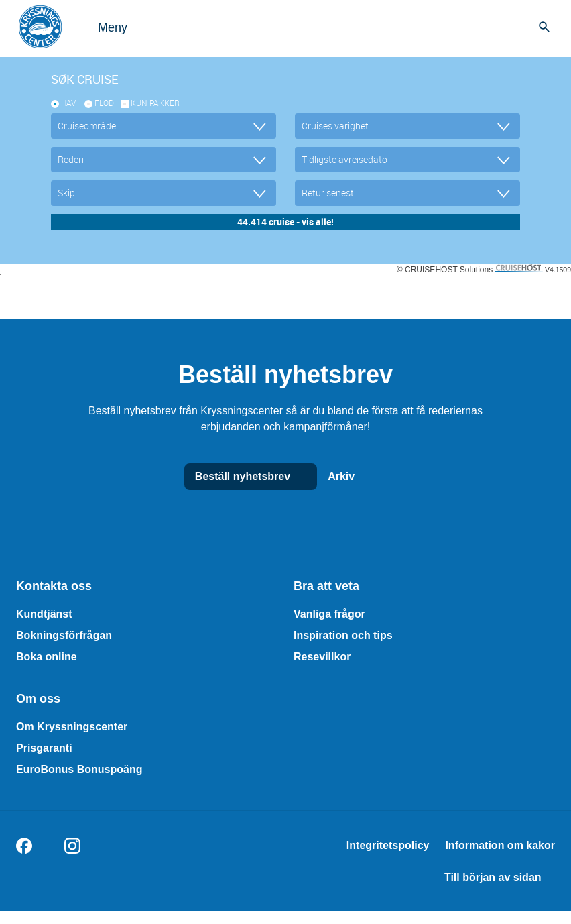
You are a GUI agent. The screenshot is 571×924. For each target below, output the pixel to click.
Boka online (47, 657)
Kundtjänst (44, 614)
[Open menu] (99, 27)
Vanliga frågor (329, 614)
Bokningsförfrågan (64, 635)
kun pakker (155, 103)
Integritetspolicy (388, 845)
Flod (104, 103)
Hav (68, 103)
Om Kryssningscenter (72, 727)
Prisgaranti (44, 748)
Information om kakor (500, 845)
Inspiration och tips (343, 635)
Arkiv (355, 477)
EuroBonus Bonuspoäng (79, 769)
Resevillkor (322, 657)
